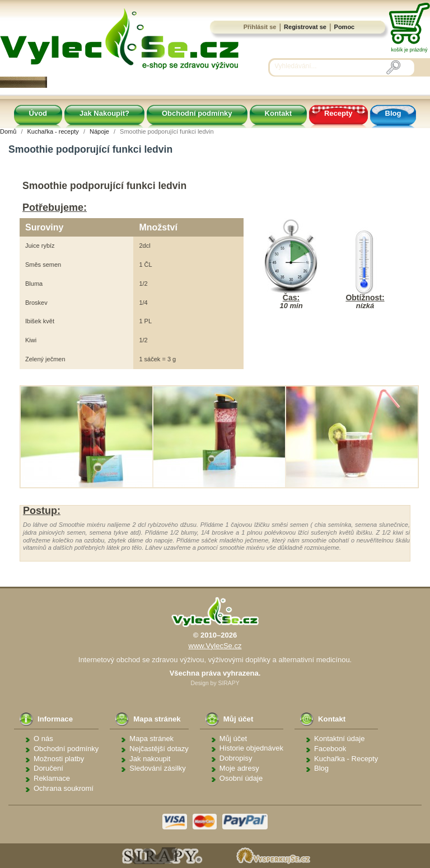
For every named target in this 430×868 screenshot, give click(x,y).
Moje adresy (239, 768)
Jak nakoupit (150, 759)
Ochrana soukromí (64, 788)
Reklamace (52, 778)
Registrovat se (305, 27)
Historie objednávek (251, 748)
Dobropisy (236, 758)
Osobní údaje (241, 778)
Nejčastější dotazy (159, 749)
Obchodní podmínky (197, 113)
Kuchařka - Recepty (346, 759)
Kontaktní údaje (339, 739)
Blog (393, 113)
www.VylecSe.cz (215, 646)
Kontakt (278, 113)
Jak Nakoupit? (104, 113)
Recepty (338, 113)
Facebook (330, 749)
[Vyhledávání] (330, 67)
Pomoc (345, 27)
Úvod (38, 113)
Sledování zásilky (157, 768)
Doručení (48, 768)
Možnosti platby (59, 759)
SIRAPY (228, 683)
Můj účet (233, 739)
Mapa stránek (151, 739)
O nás (43, 739)
